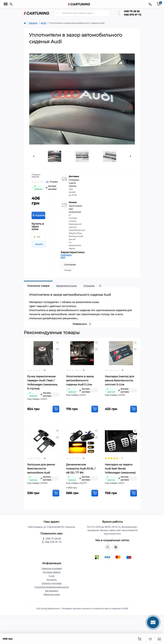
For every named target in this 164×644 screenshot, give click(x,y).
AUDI (43, 23)
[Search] (58, 13)
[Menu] (6, 4)
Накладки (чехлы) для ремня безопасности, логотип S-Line (119, 380)
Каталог (33, 23)
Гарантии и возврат (52, 568)
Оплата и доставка (52, 583)
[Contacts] (150, 4)
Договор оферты (52, 572)
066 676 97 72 (133, 15)
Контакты (52, 580)
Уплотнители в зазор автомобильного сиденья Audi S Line (80, 380)
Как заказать (52, 591)
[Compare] (58, 349)
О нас (52, 576)
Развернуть (82, 324)
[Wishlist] (58, 343)
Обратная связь (52, 594)
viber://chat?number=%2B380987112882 (108, 547)
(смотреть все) (66, 256)
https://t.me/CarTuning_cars (116, 547)
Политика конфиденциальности (52, 587)
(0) (47, 182)
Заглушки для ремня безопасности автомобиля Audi (41, 469)
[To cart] (56, 409)
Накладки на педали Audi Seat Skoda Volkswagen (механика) (120, 469)
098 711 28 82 (132, 11)
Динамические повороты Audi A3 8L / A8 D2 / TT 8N (81, 469)
